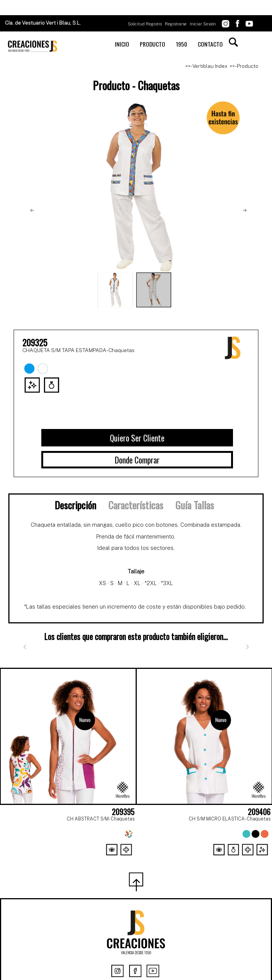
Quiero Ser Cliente (137, 438)
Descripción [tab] (75, 505)
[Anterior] (25, 647)
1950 (181, 44)
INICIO (122, 44)
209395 (123, 812)
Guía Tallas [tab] (195, 505)
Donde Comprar (137, 460)
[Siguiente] (247, 647)
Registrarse (176, 24)
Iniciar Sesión (203, 24)
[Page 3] (153, 859)
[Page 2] (136, 859)
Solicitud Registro (145, 24)
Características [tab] (136, 505)
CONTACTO (210, 44)
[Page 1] (119, 859)
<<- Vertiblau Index (206, 66)
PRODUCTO (152, 44)
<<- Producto (244, 66)
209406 (259, 812)
